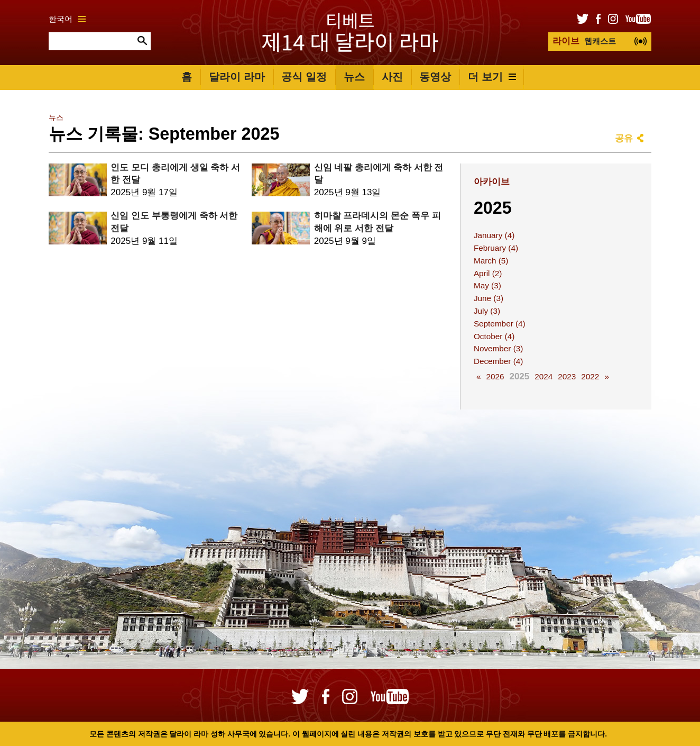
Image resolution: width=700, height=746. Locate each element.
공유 (624, 138)
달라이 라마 (237, 77)
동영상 (435, 77)
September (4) (500, 324)
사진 (392, 77)
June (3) (489, 298)
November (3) (499, 348)
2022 (590, 376)
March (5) (491, 261)
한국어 (67, 19)
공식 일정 (304, 77)
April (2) (488, 273)
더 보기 (492, 77)
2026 (495, 376)
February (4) (496, 248)
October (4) (494, 336)
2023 (567, 376)
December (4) (499, 361)
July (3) (487, 311)
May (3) (487, 285)
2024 (544, 376)
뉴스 (354, 77)
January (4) (494, 235)
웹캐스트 (584, 41)
